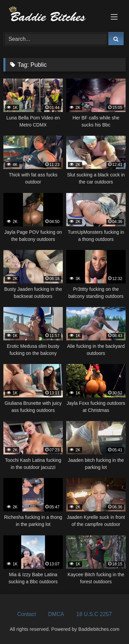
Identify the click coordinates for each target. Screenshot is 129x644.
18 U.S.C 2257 (94, 614)
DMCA (56, 614)
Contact (27, 614)
